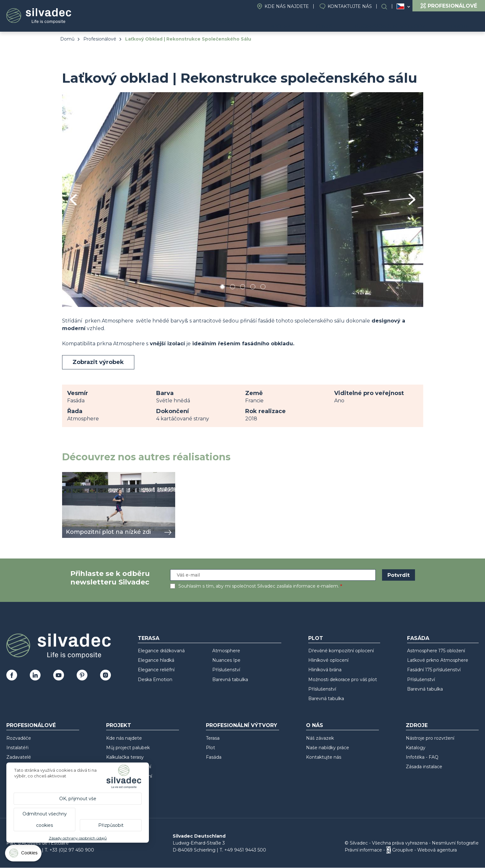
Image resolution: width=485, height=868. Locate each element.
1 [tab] (222, 288)
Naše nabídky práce (328, 748)
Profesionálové (100, 39)
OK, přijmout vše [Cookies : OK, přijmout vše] (78, 799)
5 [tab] (263, 288)
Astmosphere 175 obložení (436, 651)
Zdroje (463, 22)
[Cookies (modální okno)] (24, 855)
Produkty (268, 22)
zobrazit (72, 475)
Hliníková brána (325, 670)
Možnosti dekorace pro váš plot (343, 680)
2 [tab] (233, 288)
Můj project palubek (128, 748)
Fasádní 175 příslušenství (434, 670)
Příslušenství (226, 670)
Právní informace (363, 850)
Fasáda (418, 638)
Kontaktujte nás (350, 6)
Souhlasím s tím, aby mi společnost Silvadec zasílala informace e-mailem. (259, 586)
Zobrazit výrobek (98, 362)
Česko (400, 6)
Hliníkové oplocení (328, 660)
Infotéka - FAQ (422, 757)
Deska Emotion (155, 680)
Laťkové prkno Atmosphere (438, 660)
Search (387, 6)
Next (412, 199)
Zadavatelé (19, 757)
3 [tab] (243, 288)
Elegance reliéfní (156, 670)
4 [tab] (253, 288)
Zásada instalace (424, 767)
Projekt (313, 22)
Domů (67, 39)
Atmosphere (226, 651)
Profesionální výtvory (404, 22)
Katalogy (416, 748)
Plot (316, 638)
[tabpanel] (243, 199)
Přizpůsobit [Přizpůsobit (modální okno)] (111, 825)
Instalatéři (17, 748)
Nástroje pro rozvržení (430, 738)
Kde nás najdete (287, 6)
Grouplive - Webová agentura (424, 850)
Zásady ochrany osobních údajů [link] (78, 838)
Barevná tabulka (230, 680)
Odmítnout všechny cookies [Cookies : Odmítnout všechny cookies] (45, 820)
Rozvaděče (19, 738)
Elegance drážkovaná (161, 651)
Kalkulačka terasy (125, 757)
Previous (73, 200)
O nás (347, 22)
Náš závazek (320, 738)
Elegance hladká (156, 660)
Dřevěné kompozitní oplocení (341, 651)
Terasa (149, 638)
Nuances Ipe (226, 660)
